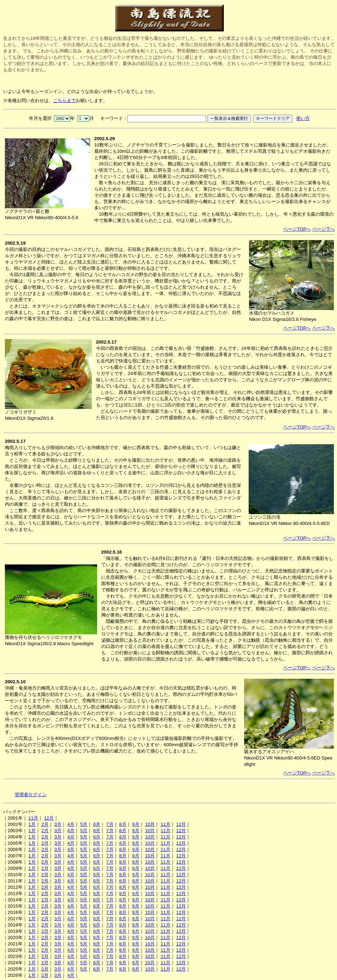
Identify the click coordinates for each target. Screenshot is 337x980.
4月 (71, 824)
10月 (150, 824)
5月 (84, 824)
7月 (110, 824)
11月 (33, 818)
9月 (135, 824)
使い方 (303, 118)
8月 (123, 824)
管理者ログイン (31, 795)
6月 (97, 824)
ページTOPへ (297, 229)
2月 (45, 824)
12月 (49, 818)
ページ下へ (324, 229)
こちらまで (64, 100)
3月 (58, 824)
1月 (32, 824)
